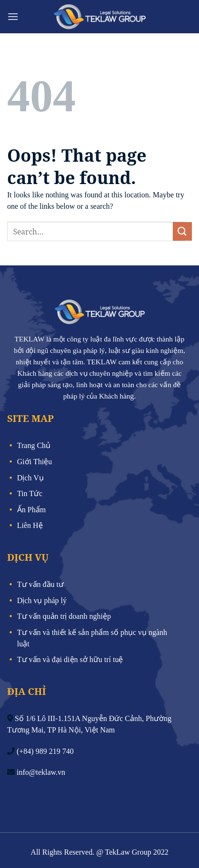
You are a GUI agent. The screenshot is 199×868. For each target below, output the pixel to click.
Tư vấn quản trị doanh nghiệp (64, 616)
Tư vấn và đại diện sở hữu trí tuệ (70, 659)
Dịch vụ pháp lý (42, 600)
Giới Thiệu (35, 462)
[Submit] (182, 231)
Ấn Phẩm (31, 510)
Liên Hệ (30, 525)
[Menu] (13, 16)
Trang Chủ (34, 445)
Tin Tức (30, 493)
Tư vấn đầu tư (40, 584)
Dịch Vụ (30, 478)
